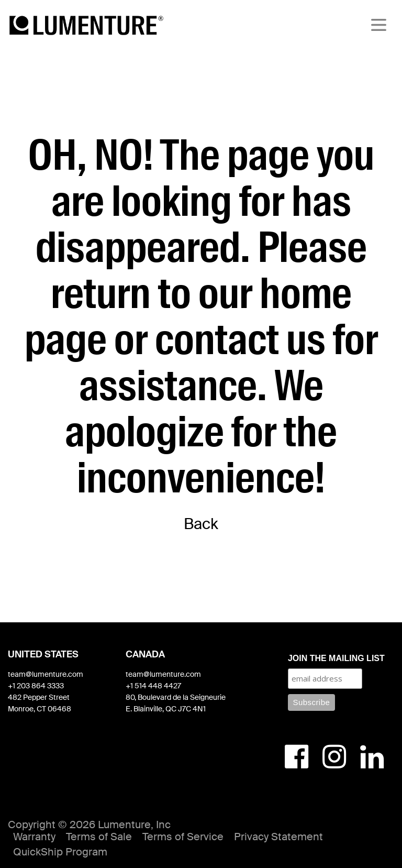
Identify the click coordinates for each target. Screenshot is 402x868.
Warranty (34, 837)
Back (201, 524)
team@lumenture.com (46, 674)
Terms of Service (183, 837)
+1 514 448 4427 (153, 686)
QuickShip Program (60, 852)
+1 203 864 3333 (36, 686)
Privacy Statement (278, 837)
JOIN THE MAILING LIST (336, 658)
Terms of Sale (99, 837)
